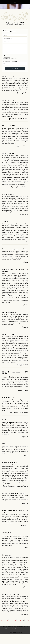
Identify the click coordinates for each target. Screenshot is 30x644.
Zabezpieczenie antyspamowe (10, 61)
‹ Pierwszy (3, 620)
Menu (15, 2)
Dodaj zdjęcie (6, 56)
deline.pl (20, 632)
